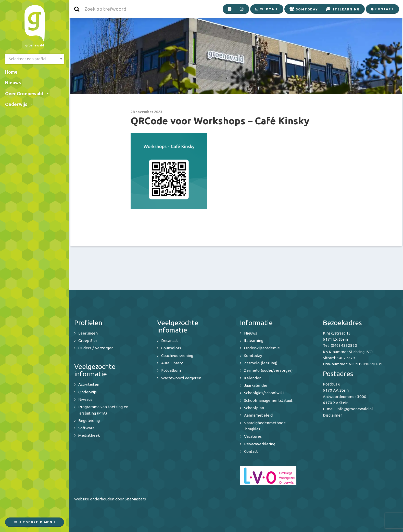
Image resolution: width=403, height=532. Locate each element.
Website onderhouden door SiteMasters (110, 499)
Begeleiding (89, 421)
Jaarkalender (256, 385)
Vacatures (253, 436)
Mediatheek (89, 435)
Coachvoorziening (177, 356)
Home (11, 72)
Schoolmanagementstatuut (268, 400)
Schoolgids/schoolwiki (264, 393)
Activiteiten (89, 384)
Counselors (171, 348)
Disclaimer (332, 415)
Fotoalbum (171, 370)
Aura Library (172, 363)
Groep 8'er (88, 341)
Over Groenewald (27, 94)
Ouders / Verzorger (96, 348)
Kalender (252, 378)
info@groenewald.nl (355, 409)
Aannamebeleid (258, 415)
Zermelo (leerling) (261, 363)
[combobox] (35, 59)
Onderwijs (19, 104)
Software (86, 428)
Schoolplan (254, 408)
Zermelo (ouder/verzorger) (268, 370)
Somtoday (253, 356)
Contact (251, 451)
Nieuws (13, 83)
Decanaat (170, 341)
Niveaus (85, 399)
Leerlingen (88, 333)
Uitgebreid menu (35, 522)
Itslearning (254, 341)
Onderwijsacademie (262, 348)
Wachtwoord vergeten (181, 378)
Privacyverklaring (260, 444)
